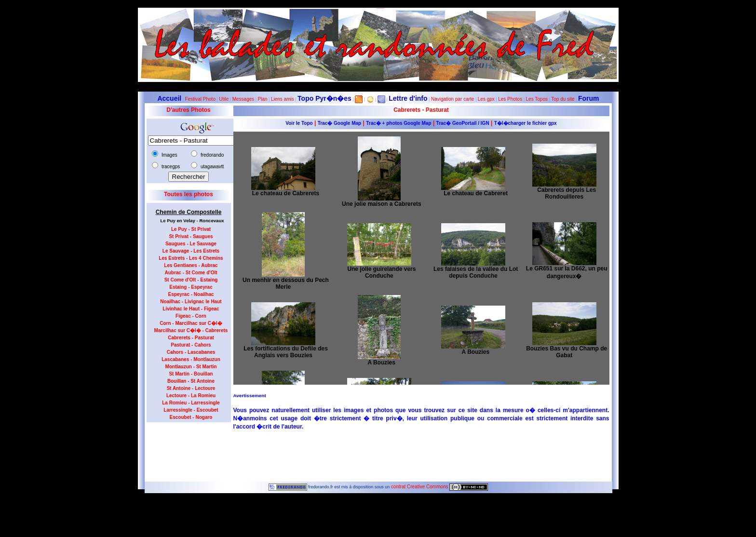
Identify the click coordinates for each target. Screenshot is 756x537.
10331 (378, 503)
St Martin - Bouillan (191, 374)
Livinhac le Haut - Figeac (191, 309)
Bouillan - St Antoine (191, 381)
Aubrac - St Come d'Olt (191, 273)
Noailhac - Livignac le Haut (191, 302)
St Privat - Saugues (191, 236)
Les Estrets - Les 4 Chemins (191, 258)
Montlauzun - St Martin (191, 367)
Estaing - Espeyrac (191, 287)
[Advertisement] (185, 449)
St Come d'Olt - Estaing (191, 280)
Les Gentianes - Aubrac (191, 265)
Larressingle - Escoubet (191, 410)
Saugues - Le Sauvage (191, 244)
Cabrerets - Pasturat (191, 338)
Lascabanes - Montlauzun (191, 359)
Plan (263, 99)
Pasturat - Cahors (191, 345)
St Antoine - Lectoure (191, 388)
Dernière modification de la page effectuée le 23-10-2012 (378, 508)
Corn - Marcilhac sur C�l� (191, 323)
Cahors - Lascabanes (191, 352)
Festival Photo (200, 99)
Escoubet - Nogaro (191, 417)
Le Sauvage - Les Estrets (191, 251)
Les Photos (510, 99)
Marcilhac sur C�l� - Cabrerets (191, 330)
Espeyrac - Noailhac (191, 294)
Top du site (563, 99)
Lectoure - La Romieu (191, 396)
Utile (224, 99)
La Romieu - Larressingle (191, 403)
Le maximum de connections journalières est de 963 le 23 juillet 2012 (378, 534)
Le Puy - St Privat (191, 229)
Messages (243, 99)
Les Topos (537, 99)
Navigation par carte (453, 99)
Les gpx (486, 99)
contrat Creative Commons (420, 487)
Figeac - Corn (191, 316)
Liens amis (283, 99)
